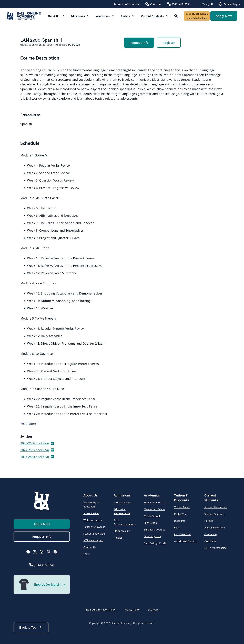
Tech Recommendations (125, 522)
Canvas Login (229, 4)
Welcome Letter (93, 520)
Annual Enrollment (215, 527)
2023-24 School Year (37, 457)
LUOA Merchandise (216, 548)
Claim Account (122, 531)
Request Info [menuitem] (139, 43)
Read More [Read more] (28, 424)
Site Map (153, 609)
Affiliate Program (93, 540)
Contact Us (90, 547)
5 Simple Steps (122, 502)
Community (211, 534)
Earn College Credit (155, 543)
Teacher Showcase (94, 527)
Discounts (180, 521)
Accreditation (91, 513)
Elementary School (155, 509)
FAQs (87, 554)
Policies (118, 538)
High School (151, 523)
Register (169, 43)
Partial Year (181, 514)
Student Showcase (94, 534)
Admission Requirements (122, 511)
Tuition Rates (182, 507)
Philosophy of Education (91, 504)
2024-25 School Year (37, 450)
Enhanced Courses (155, 529)
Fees (177, 527)
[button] (56, 16)
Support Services (214, 514)
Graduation (211, 541)
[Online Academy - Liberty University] (24, 16)
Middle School (152, 516)
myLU (207, 4)
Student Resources (216, 507)
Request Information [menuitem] (127, 4)
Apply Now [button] (224, 16)
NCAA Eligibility (152, 536)
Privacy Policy (132, 609)
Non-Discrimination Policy (101, 609)
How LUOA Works (154, 502)
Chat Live (153, 4)
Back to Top (31, 628)
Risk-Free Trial (182, 534)
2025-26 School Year (37, 443)
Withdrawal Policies (185, 541)
